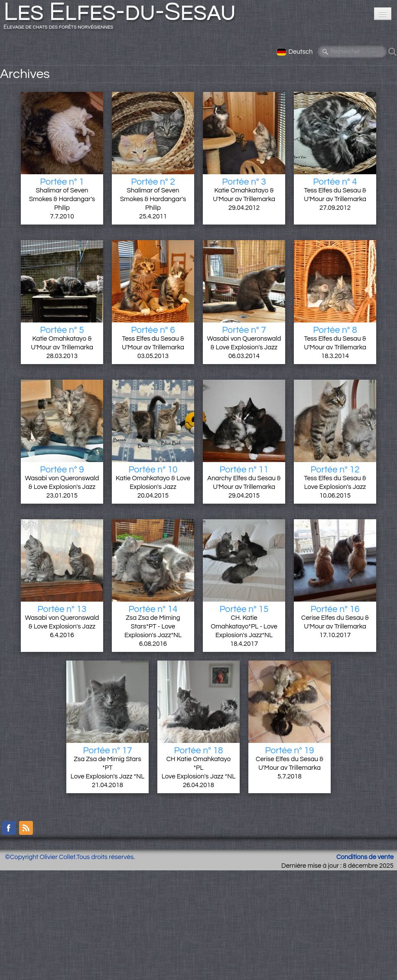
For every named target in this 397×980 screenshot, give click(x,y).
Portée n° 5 (62, 330)
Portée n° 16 (335, 609)
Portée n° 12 (335, 470)
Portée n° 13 (62, 609)
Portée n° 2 (153, 182)
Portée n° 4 (335, 182)
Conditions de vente (365, 857)
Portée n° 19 (289, 750)
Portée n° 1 (62, 182)
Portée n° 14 (153, 609)
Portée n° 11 (244, 470)
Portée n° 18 (198, 750)
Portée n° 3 (244, 182)
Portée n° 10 (153, 470)
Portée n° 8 (335, 330)
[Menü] (383, 14)
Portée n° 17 (107, 750)
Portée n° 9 (62, 470)
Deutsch (295, 52)
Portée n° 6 (153, 330)
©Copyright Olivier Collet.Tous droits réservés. (70, 857)
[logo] (123, 18)
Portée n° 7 (244, 330)
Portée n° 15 (244, 609)
